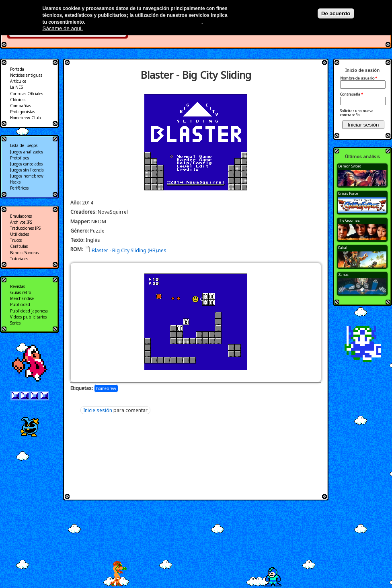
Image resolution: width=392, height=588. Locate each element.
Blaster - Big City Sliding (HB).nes (129, 250)
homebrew (106, 388)
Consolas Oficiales (27, 94)
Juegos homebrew (27, 176)
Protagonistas (23, 112)
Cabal (343, 248)
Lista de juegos (24, 145)
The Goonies (349, 220)
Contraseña (352, 94)
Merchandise (22, 298)
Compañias (21, 106)
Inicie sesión (98, 410)
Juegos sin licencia (27, 170)
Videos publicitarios (28, 317)
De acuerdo (336, 13)
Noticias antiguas (26, 75)
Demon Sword (350, 166)
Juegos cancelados (26, 164)
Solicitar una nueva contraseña (357, 113)
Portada (17, 69)
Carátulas (19, 246)
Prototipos (19, 158)
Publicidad (20, 304)
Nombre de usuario (359, 78)
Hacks (15, 182)
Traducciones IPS (25, 228)
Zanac (343, 275)
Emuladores (21, 216)
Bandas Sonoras (24, 253)
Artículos (18, 81)
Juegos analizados (27, 152)
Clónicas (18, 100)
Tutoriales (19, 259)
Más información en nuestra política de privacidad (144, 22)
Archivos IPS (21, 222)
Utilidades (19, 234)
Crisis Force (348, 193)
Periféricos (19, 188)
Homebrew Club (26, 118)
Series (15, 323)
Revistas (17, 286)
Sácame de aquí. (63, 28)
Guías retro (21, 292)
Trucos (16, 240)
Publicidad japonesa (29, 311)
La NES (16, 87)
